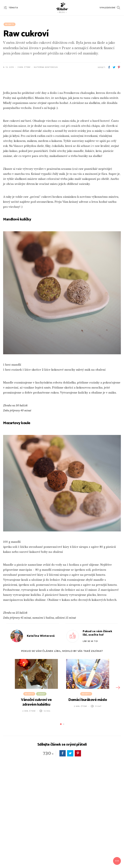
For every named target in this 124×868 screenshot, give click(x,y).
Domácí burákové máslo (88, 769)
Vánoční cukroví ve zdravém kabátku (36, 771)
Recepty (10, 24)
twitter (114, 67)
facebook (109, 67)
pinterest (119, 67)
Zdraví (41, 763)
